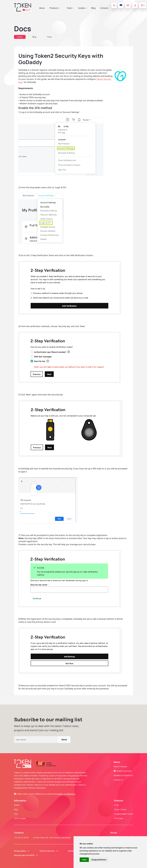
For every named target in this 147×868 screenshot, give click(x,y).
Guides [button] (82, 8)
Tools (49, 37)
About (42, 8)
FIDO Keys (119, 818)
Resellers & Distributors (123, 775)
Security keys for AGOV (26, 855)
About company (120, 766)
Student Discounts (123, 771)
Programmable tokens (124, 814)
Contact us (118, 780)
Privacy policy (22, 851)
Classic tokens (120, 809)
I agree (84, 860)
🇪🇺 (121, 5)
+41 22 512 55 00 (21, 838)
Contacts (104, 8)
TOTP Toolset (20, 818)
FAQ (16, 814)
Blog (93, 8)
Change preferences (99, 860)
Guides (20, 37)
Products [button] (55, 8)
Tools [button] (70, 8)
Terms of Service (49, 851)
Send (64, 740)
